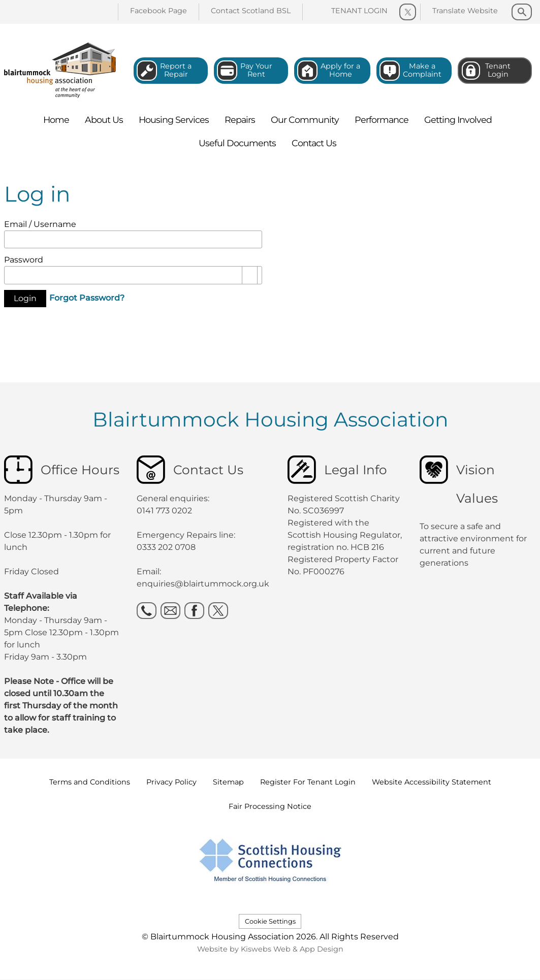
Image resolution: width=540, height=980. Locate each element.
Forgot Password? (87, 298)
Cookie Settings (270, 921)
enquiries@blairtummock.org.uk (204, 584)
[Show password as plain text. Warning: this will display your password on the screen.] (250, 275)
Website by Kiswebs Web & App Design (270, 949)
